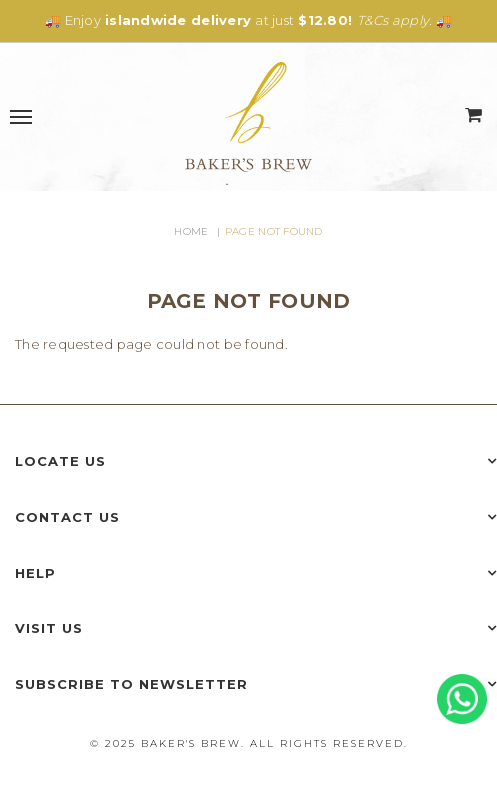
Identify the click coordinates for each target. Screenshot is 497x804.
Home (191, 231)
